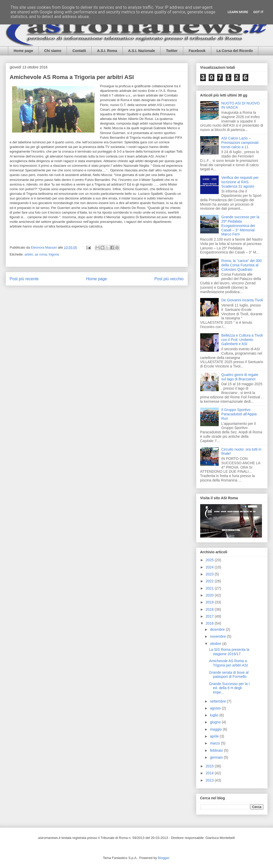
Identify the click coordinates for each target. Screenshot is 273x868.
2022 (210, 581)
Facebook (197, 51)
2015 (210, 766)
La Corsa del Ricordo (235, 51)
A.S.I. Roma (107, 51)
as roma (41, 254)
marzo (215, 743)
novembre (218, 636)
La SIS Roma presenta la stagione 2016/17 (229, 652)
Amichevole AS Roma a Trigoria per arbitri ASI (228, 663)
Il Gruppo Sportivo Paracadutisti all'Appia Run (239, 414)
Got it (258, 12)
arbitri (29, 254)
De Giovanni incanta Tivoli (242, 300)
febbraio (217, 750)
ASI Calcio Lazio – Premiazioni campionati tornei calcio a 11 (240, 143)
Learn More (238, 12)
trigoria (54, 254)
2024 (210, 567)
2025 (210, 560)
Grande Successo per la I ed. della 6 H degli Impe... (229, 688)
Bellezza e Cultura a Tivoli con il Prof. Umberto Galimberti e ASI (242, 340)
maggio (216, 729)
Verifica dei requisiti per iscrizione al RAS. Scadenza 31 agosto (240, 182)
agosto (216, 708)
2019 (210, 602)
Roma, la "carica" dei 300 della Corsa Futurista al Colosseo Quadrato (241, 265)
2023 (210, 574)
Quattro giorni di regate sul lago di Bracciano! (240, 377)
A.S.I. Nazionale (142, 51)
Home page (23, 51)
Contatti (79, 51)
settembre (218, 701)
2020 (210, 595)
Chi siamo (53, 51)
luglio (215, 715)
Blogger (164, 858)
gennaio (217, 757)
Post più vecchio (169, 279)
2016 (210, 623)
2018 (210, 609)
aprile (215, 736)
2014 (210, 773)
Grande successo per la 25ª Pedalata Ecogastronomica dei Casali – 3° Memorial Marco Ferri (240, 226)
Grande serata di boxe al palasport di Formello (229, 675)
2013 (210, 780)
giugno (216, 722)
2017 (210, 616)
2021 (210, 588)
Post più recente (24, 279)
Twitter (172, 51)
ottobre (216, 644)
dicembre (218, 629)
